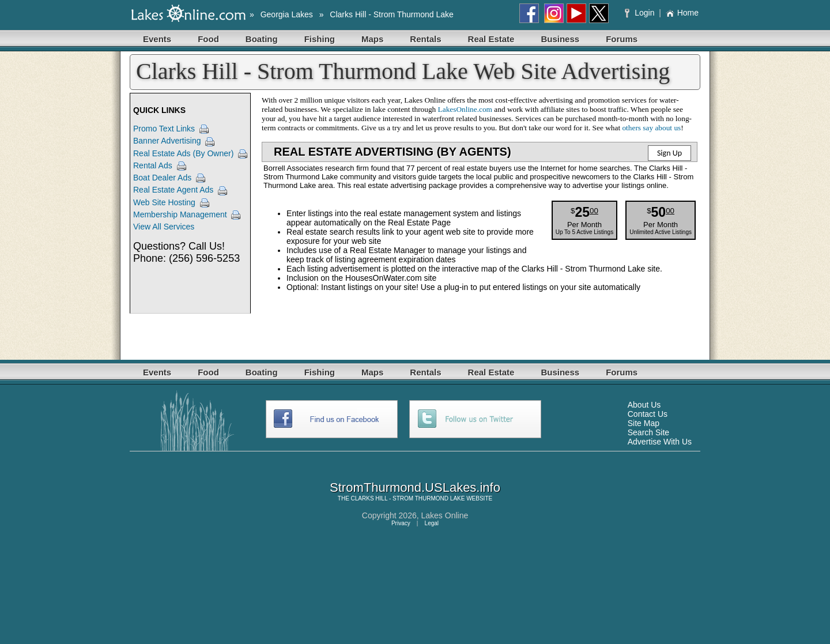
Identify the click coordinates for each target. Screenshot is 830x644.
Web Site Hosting (164, 202)
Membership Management (180, 214)
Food (208, 39)
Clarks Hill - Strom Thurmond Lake (391, 14)
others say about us (651, 128)
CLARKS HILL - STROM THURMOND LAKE (408, 498)
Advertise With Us (660, 442)
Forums (622, 39)
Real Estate (491, 39)
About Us (644, 405)
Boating (262, 39)
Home (682, 13)
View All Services (164, 227)
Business (560, 39)
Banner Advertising (167, 141)
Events (157, 39)
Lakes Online (445, 515)
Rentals (425, 39)
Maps (372, 39)
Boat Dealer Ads (162, 178)
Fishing (320, 39)
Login (641, 13)
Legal (432, 523)
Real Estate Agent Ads (173, 190)
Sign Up (669, 153)
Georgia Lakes (287, 14)
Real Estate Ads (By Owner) (183, 153)
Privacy (401, 523)
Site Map (644, 423)
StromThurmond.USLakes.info (415, 487)
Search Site (648, 432)
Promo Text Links (164, 129)
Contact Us (648, 414)
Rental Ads (153, 165)
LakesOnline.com (465, 109)
